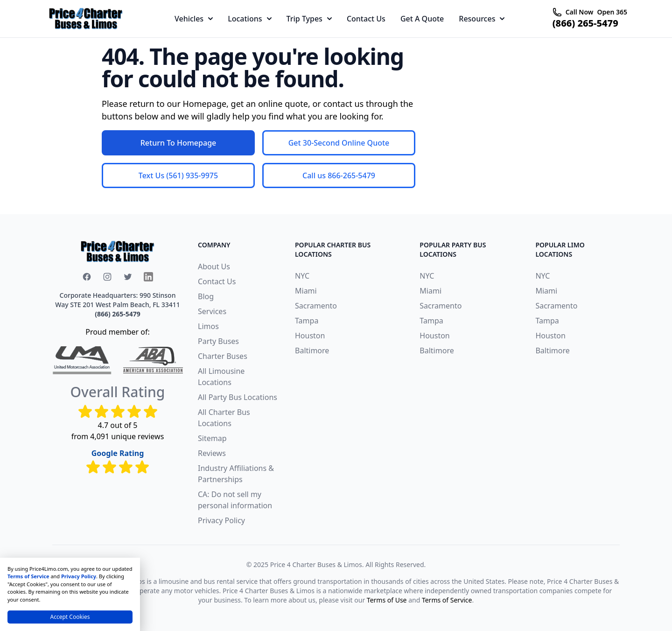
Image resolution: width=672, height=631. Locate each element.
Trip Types (309, 19)
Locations (249, 19)
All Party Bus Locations (238, 397)
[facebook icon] (87, 277)
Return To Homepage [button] (178, 143)
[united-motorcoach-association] (82, 360)
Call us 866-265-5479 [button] (339, 175)
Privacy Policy (221, 520)
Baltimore (312, 351)
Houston (310, 336)
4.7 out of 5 (118, 425)
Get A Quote (422, 19)
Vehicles (194, 19)
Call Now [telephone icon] (580, 12)
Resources (482, 19)
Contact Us (366, 19)
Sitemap (212, 438)
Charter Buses (223, 356)
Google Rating (118, 453)
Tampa (307, 321)
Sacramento (316, 306)
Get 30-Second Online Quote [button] (339, 143)
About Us (214, 266)
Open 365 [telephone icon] (612, 12)
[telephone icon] (557, 12)
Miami (306, 291)
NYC (302, 276)
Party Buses (218, 341)
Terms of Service (447, 600)
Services (212, 311)
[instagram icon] (107, 277)
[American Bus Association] (153, 360)
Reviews (212, 453)
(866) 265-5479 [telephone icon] (585, 23)
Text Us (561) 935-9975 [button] (178, 175)
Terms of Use (387, 600)
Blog (206, 296)
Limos (208, 326)
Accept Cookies (70, 617)
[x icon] (128, 277)
